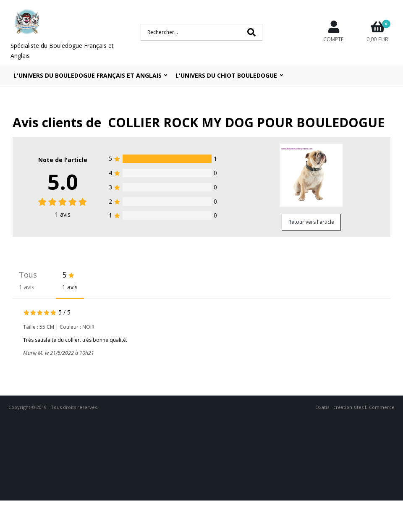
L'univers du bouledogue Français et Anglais (88, 75)
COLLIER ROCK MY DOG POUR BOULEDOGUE (246, 122)
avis (63, 214)
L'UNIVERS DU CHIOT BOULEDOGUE (226, 75)
